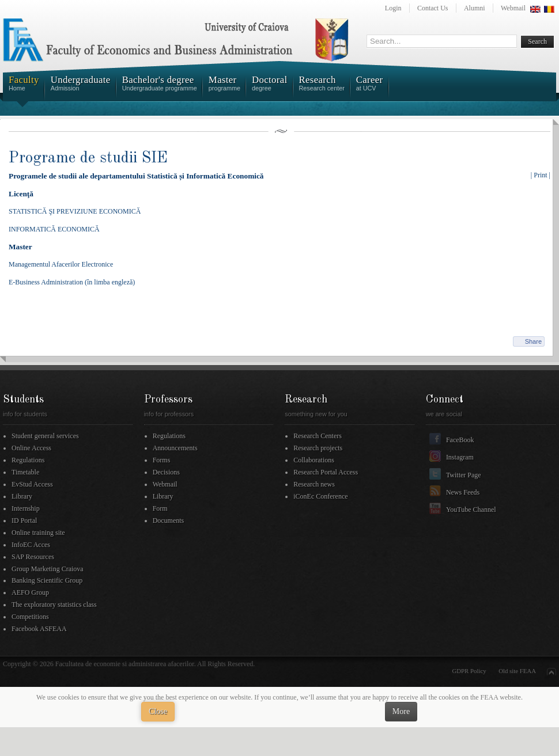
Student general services (45, 436)
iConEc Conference (320, 496)
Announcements (175, 448)
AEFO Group (30, 592)
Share (533, 341)
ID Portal (24, 521)
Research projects (318, 448)
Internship (26, 508)
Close (158, 711)
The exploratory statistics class (54, 605)
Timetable (25, 472)
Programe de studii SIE (88, 158)
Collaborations (314, 460)
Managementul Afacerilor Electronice (61, 264)
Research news (314, 484)
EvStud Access (32, 484)
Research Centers (318, 436)
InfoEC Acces (31, 545)
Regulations (28, 460)
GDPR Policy (469, 671)
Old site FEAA (517, 671)
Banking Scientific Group (47, 580)
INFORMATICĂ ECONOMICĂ (54, 229)
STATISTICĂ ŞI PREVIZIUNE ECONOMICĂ (75, 211)
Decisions (166, 472)
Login (393, 8)
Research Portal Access (326, 472)
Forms (162, 460)
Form (160, 508)
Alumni (475, 8)
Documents (169, 521)
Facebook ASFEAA (39, 629)
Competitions (30, 617)
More (401, 711)
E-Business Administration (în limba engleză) (72, 282)
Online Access (31, 448)
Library (22, 496)
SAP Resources (33, 557)
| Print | (541, 175)
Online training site (38, 533)
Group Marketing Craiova (48, 569)
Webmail (513, 8)
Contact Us (433, 8)
